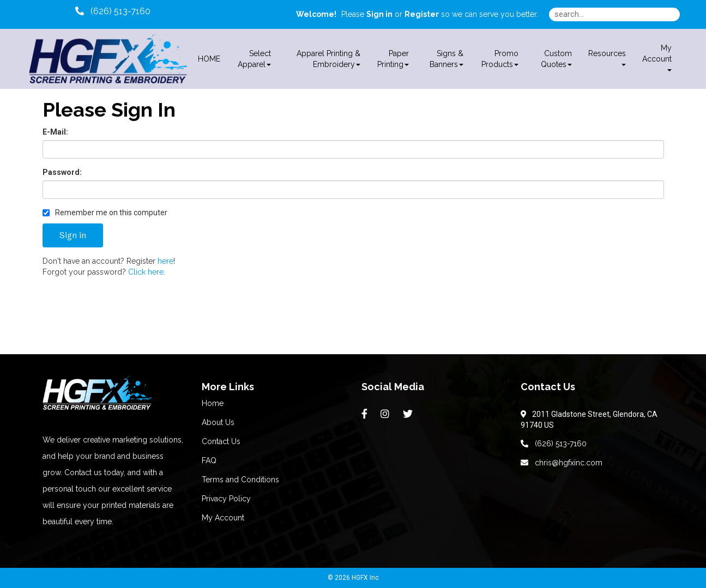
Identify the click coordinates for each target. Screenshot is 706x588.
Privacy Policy (226, 499)
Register (422, 14)
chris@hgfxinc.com (562, 463)
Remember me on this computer (105, 213)
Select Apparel (254, 59)
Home (213, 403)
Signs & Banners (446, 59)
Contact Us (221, 441)
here (165, 261)
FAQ (209, 460)
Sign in (379, 14)
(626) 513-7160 (554, 444)
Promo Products (500, 59)
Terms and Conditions (240, 480)
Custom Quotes (556, 59)
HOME (209, 59)
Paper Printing (393, 59)
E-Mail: (55, 132)
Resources (607, 57)
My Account (223, 518)
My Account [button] (657, 57)
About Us (218, 422)
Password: (62, 172)
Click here (146, 272)
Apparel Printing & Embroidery (328, 59)
